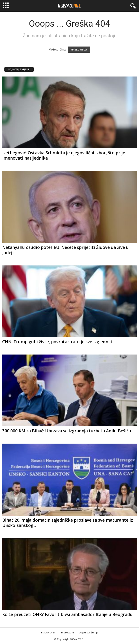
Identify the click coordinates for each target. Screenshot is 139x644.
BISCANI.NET (48, 632)
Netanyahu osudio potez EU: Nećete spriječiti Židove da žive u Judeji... (65, 250)
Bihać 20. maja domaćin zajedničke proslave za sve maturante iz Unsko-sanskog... (68, 523)
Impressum (67, 632)
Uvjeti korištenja (89, 632)
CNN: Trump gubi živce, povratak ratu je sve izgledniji (57, 342)
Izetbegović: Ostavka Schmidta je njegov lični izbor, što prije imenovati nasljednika (64, 155)
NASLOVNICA (79, 50)
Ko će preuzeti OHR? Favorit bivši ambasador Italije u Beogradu (67, 614)
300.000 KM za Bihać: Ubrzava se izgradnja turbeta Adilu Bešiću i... (69, 431)
